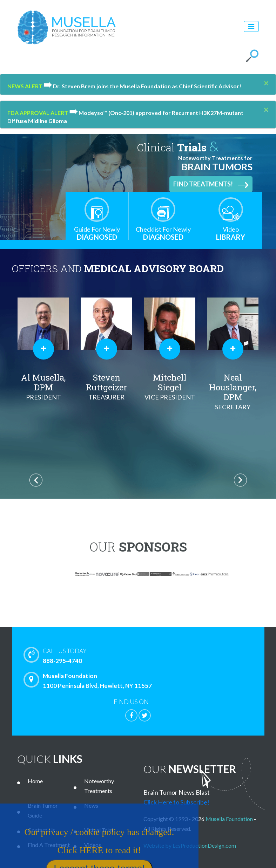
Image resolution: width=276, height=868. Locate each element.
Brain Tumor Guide (43, 810)
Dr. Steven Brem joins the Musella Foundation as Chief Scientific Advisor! (142, 86)
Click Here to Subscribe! (176, 802)
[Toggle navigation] (251, 26)
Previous (36, 480)
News (91, 805)
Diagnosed (97, 233)
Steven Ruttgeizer (107, 387)
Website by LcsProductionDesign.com (190, 845)
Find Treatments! (211, 184)
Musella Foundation (229, 819)
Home (35, 781)
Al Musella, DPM (43, 387)
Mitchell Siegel (170, 387)
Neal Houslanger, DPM (233, 392)
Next (240, 480)
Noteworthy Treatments (99, 786)
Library (231, 233)
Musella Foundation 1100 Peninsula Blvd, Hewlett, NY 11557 (89, 681)
